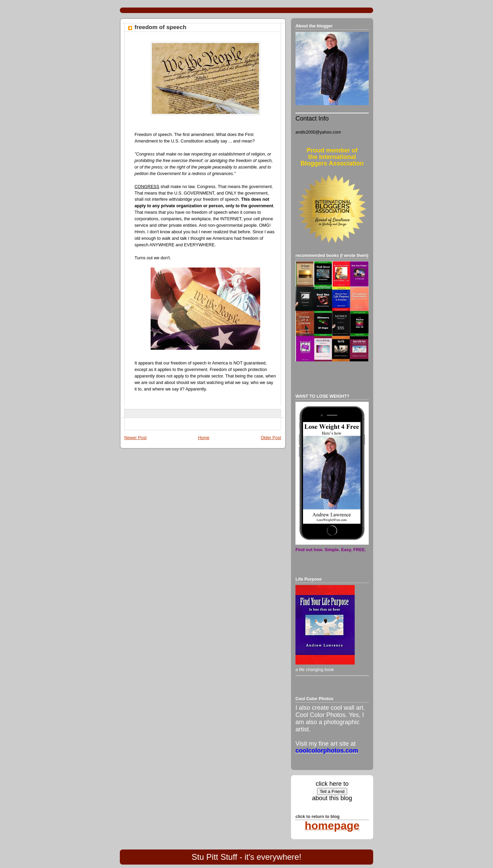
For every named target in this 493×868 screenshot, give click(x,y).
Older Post (271, 438)
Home (204, 438)
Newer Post (135, 438)
